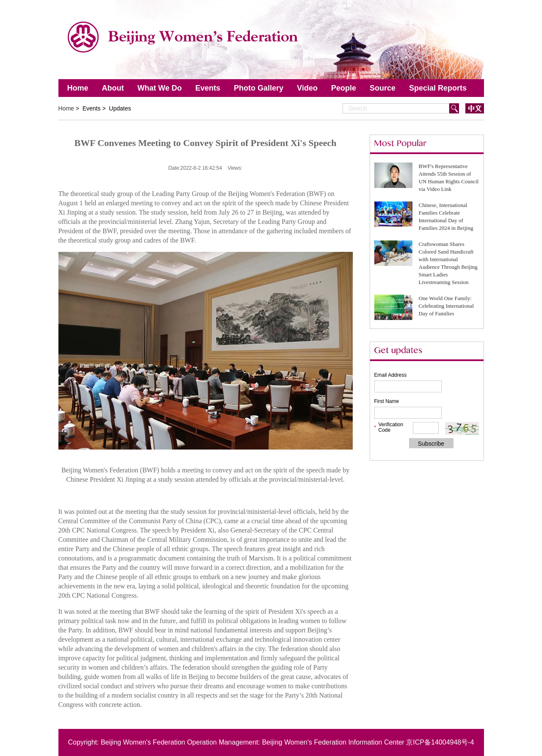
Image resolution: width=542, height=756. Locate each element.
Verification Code (391, 428)
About (113, 88)
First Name (387, 401)
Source (383, 88)
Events (208, 88)
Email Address (391, 375)
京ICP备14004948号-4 (440, 742)
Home (78, 88)
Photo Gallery (259, 88)
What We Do (160, 88)
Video (307, 88)
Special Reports (438, 88)
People (344, 88)
